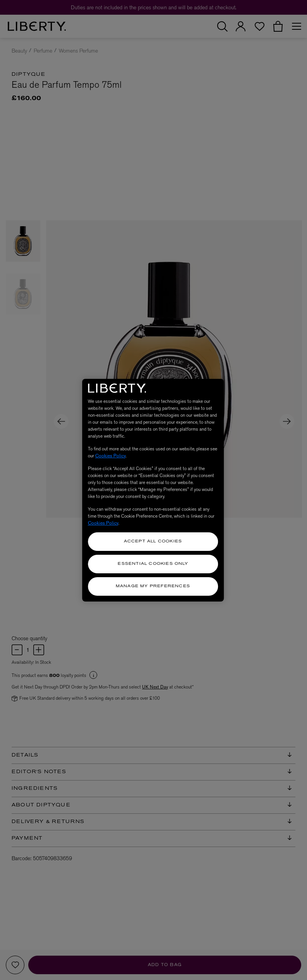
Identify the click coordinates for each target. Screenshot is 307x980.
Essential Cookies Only (153, 564)
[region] (153, 490)
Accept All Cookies (153, 541)
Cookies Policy (111, 456)
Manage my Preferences (153, 586)
